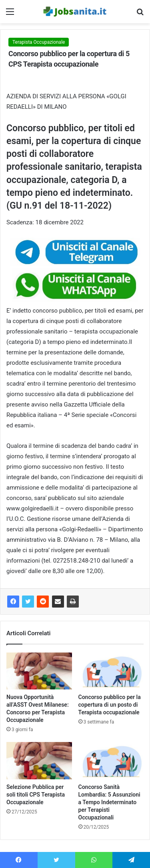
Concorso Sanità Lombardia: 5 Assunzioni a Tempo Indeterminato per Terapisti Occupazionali (109, 802)
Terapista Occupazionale (39, 42)
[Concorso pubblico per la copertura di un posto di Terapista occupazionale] (111, 671)
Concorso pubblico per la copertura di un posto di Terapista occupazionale (110, 705)
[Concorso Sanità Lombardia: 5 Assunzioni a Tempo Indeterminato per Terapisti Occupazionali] (111, 760)
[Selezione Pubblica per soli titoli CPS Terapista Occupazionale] (39, 760)
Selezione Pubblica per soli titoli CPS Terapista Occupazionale (36, 795)
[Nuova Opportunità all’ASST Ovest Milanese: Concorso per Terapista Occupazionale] (39, 671)
